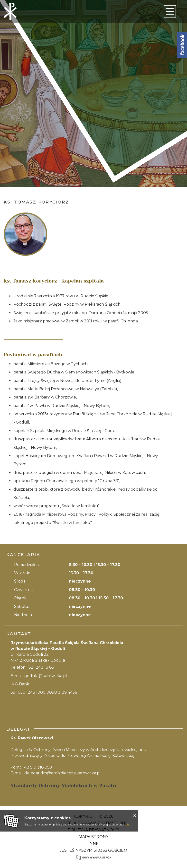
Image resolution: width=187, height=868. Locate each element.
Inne (93, 844)
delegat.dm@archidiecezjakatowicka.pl (63, 773)
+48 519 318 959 (37, 767)
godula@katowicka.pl (46, 676)
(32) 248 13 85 (41, 667)
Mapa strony (93, 837)
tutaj (127, 824)
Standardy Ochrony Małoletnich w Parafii (63, 785)
